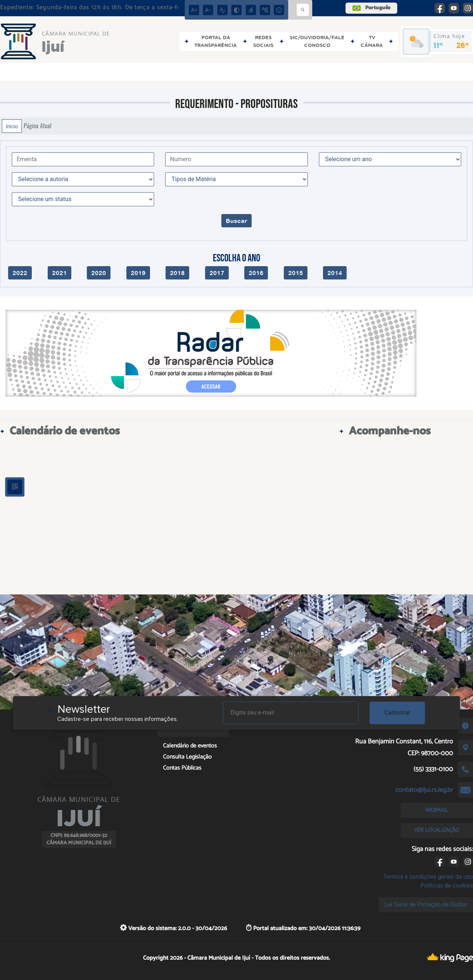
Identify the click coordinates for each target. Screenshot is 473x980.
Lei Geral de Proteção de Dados (426, 904)
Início (12, 126)
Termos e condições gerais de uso (428, 877)
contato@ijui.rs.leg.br (424, 790)
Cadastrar (397, 713)
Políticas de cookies (447, 886)
